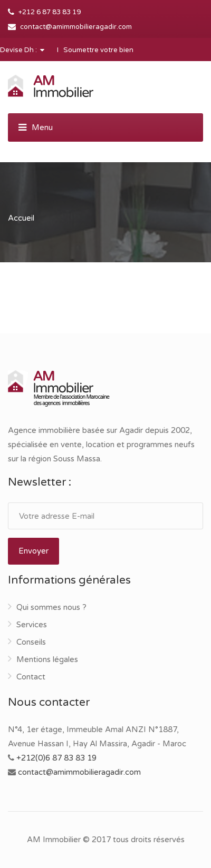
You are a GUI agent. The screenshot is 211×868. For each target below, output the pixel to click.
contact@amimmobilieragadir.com (76, 27)
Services (32, 625)
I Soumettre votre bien (95, 50)
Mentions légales (47, 659)
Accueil (21, 218)
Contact (31, 677)
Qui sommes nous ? (51, 607)
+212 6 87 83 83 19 (50, 12)
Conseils (31, 642)
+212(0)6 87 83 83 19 (56, 758)
